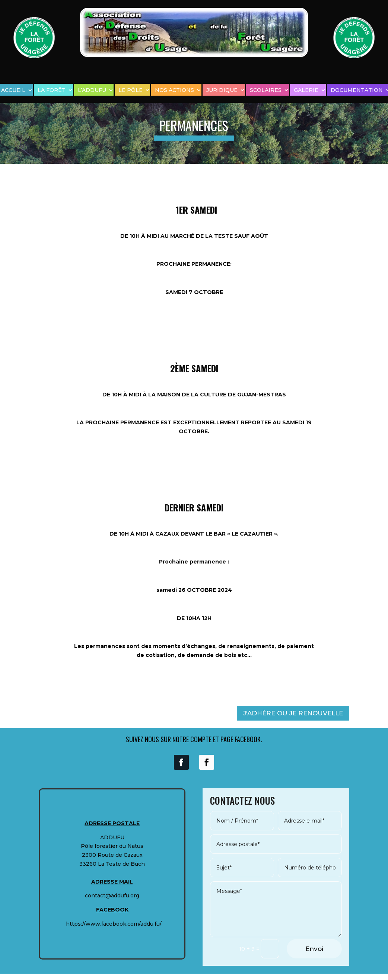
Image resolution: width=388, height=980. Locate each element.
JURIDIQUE (222, 90)
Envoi (314, 949)
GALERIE (306, 90)
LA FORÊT (52, 90)
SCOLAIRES (266, 90)
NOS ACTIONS (174, 90)
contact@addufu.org (112, 896)
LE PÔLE (131, 90)
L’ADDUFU (92, 90)
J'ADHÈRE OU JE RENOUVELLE (293, 713)
